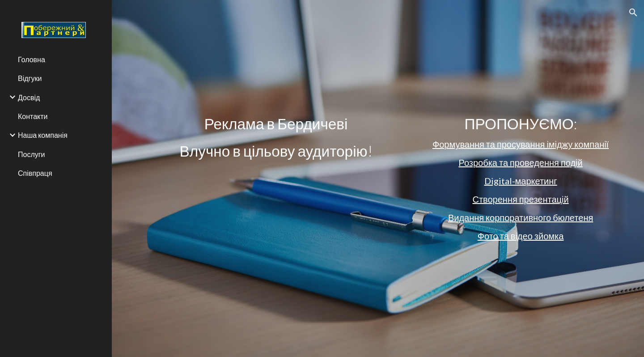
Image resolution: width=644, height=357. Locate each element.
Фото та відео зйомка (521, 236)
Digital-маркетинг (521, 181)
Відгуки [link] (30, 78)
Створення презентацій (520, 199)
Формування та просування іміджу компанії (521, 144)
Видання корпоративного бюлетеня (521, 217)
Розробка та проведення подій (520, 162)
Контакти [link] (33, 116)
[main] (276, 137)
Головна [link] (32, 59)
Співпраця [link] (35, 173)
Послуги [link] (32, 154)
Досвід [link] (29, 97)
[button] (633, 13)
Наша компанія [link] (43, 135)
